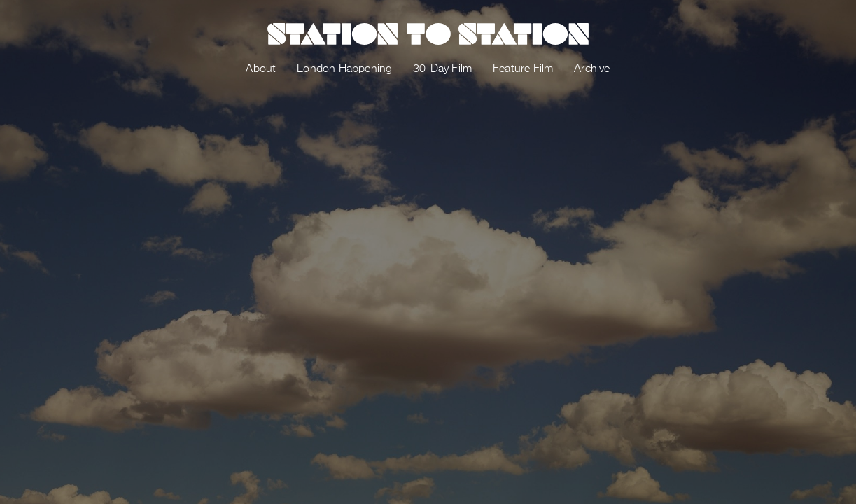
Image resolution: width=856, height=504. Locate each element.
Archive (592, 69)
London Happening (344, 69)
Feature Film (523, 69)
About (261, 69)
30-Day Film (442, 69)
